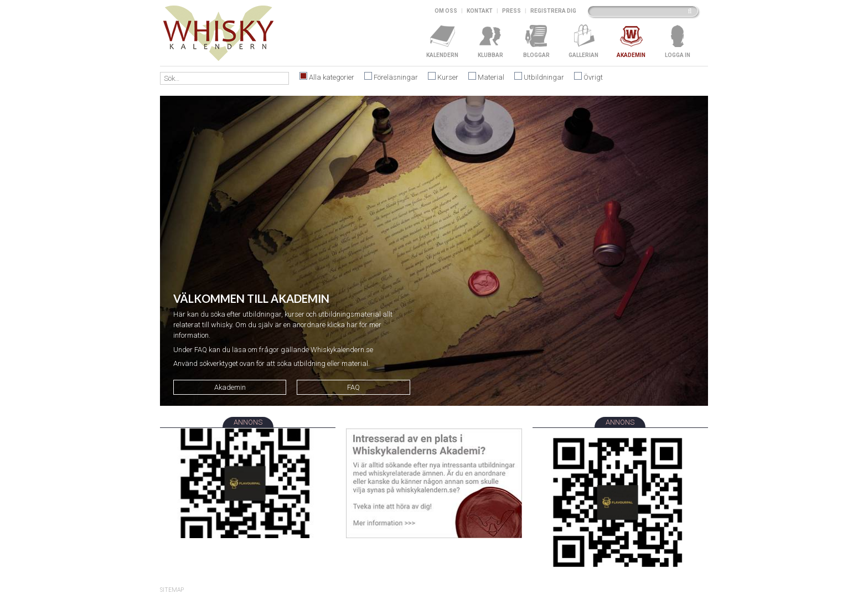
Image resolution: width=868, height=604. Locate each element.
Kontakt (480, 11)
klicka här (342, 325)
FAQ (353, 387)
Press (512, 11)
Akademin (230, 387)
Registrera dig (553, 11)
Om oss (446, 11)
